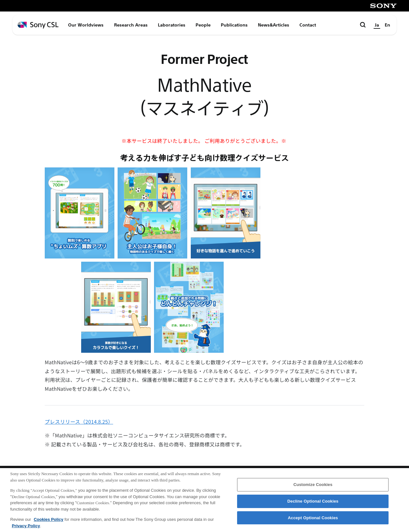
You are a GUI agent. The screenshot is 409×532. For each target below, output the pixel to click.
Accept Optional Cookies (313, 522)
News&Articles (274, 25)
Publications (234, 25)
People (203, 25)
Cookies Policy (49, 523)
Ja (377, 25)
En (387, 25)
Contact (308, 25)
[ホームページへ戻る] (38, 25)
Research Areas (131, 25)
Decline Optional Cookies (313, 505)
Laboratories (172, 25)
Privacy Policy (26, 530)
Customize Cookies (313, 489)
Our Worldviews (86, 25)
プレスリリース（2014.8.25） (79, 422)
